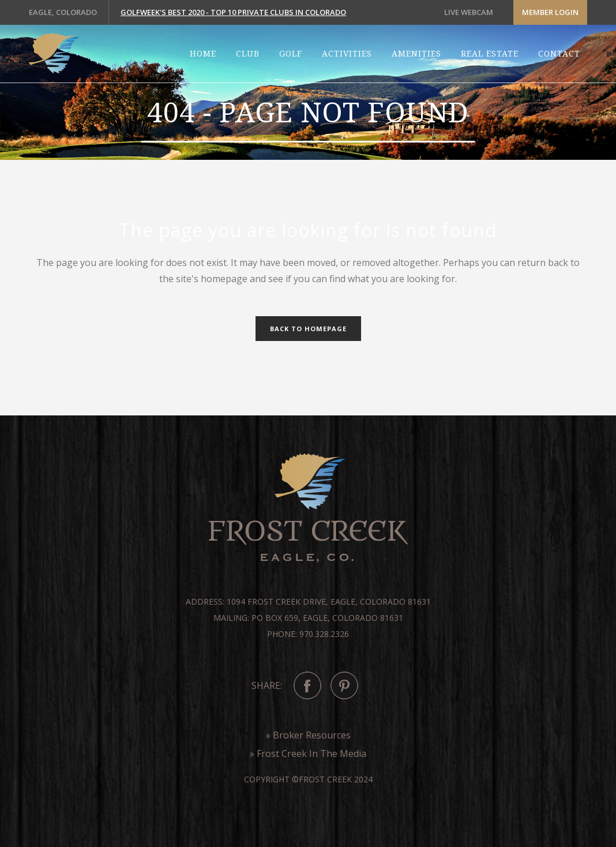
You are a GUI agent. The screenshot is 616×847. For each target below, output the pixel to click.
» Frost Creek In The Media (308, 754)
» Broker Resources (308, 735)
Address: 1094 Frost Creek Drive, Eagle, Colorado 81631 (308, 601)
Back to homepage (308, 329)
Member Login (550, 12)
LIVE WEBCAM (469, 12)
